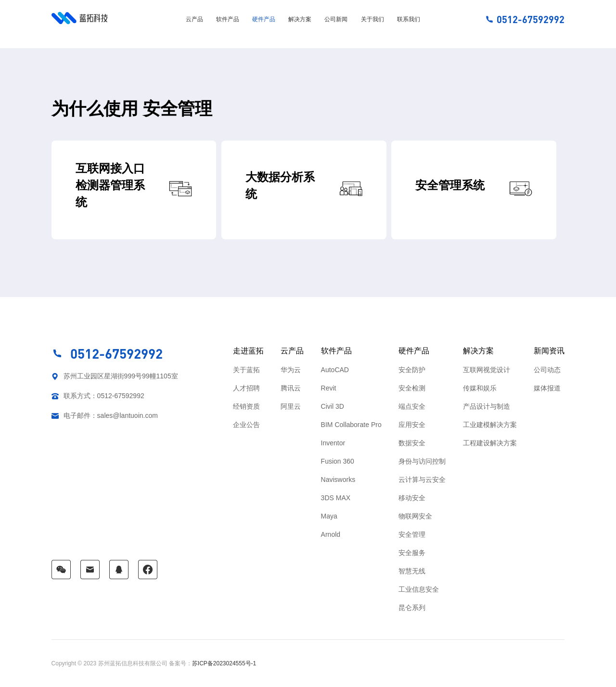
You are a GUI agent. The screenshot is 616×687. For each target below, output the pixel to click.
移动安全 (412, 498)
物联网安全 (415, 516)
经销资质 (246, 406)
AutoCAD (335, 370)
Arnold (331, 534)
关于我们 (372, 19)
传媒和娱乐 (480, 388)
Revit (329, 388)
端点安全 (412, 406)
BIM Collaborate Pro (351, 425)
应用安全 (412, 425)
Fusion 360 (338, 461)
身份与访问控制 (422, 461)
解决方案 (300, 19)
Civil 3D (333, 406)
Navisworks (338, 480)
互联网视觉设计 (487, 370)
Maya (329, 516)
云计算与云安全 (422, 480)
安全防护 (412, 370)
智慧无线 (412, 571)
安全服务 (412, 553)
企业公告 (246, 425)
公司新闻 (336, 19)
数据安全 (412, 443)
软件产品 (228, 19)
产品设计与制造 (487, 406)
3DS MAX (336, 498)
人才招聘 (246, 388)
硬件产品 (264, 19)
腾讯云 (291, 388)
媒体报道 (547, 388)
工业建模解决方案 (490, 425)
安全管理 (412, 534)
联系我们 (409, 19)
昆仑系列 (412, 608)
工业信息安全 (419, 589)
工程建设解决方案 (490, 443)
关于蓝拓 (246, 370)
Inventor (333, 443)
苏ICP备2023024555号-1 (224, 663)
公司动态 (547, 370)
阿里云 (291, 406)
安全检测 (412, 388)
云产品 (194, 19)
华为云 (291, 370)
